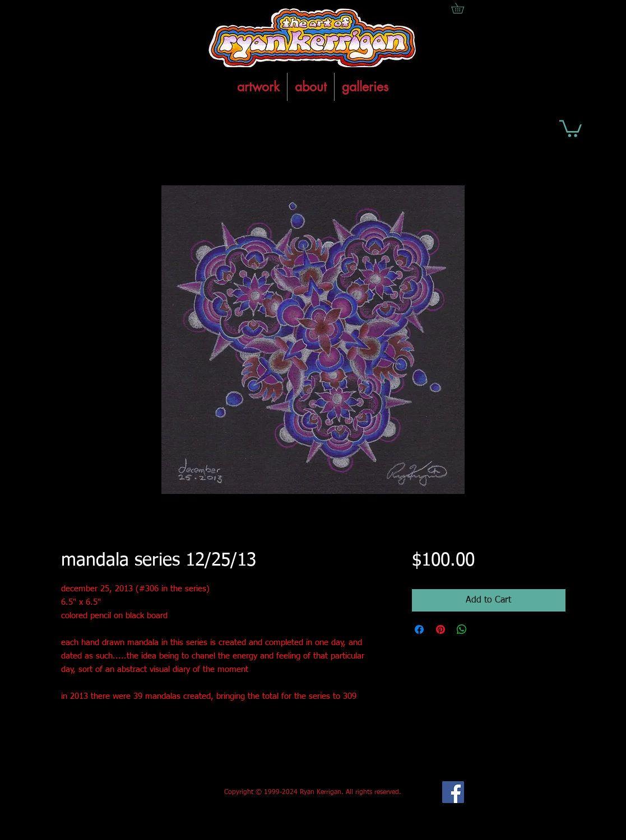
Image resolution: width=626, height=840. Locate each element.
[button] (571, 128)
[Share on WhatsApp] (462, 629)
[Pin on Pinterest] (440, 629)
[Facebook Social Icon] (453, 792)
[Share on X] (483, 629)
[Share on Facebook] (419, 629)
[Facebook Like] (144, 792)
